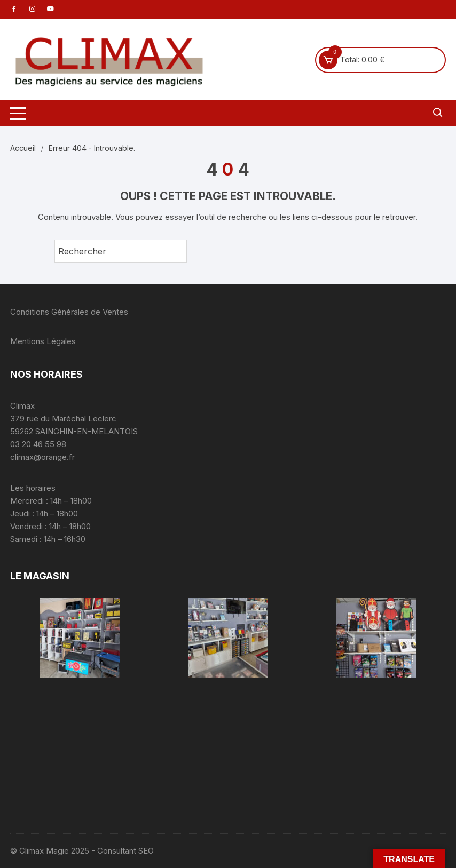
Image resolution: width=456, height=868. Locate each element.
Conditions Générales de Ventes (69, 312)
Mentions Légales (43, 341)
